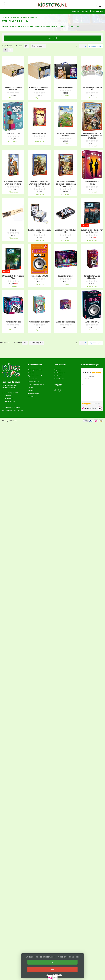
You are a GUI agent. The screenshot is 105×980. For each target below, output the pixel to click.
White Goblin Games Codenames (92, 183)
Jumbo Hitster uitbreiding (66, 322)
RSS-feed (31, 397)
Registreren (76, 11)
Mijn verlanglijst (59, 379)
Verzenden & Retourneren (36, 385)
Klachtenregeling (34, 394)
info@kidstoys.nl (10, 402)
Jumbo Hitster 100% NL (39, 276)
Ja (52, 962)
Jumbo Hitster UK (92, 322)
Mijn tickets (58, 376)
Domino (13, 230)
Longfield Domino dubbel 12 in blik (39, 231)
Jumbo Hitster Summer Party (39, 322)
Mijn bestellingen (60, 373)
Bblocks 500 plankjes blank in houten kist (39, 89)
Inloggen (85, 11)
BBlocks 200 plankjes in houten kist (13, 89)
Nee (52, 969)
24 (27, 46)
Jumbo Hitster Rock (13, 322)
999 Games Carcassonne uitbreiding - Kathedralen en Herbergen (39, 184)
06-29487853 (98, 11)
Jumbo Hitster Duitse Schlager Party (92, 277)
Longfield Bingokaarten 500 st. (92, 89)
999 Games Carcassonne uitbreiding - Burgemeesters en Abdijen (92, 136)
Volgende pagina (95, 46)
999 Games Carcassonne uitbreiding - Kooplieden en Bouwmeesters (66, 184)
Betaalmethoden (34, 382)
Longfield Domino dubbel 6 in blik (66, 231)
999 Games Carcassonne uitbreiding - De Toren (13, 183)
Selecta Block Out (13, 133)
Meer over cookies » (54, 975)
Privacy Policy (32, 379)
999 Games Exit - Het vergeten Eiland (13, 277)
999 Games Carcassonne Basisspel (66, 135)
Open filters (53, 38)
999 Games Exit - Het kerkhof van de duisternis (92, 231)
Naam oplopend (39, 46)
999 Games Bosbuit (39, 133)
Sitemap (31, 391)
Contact (31, 388)
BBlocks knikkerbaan (66, 88)
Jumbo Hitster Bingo (66, 276)
